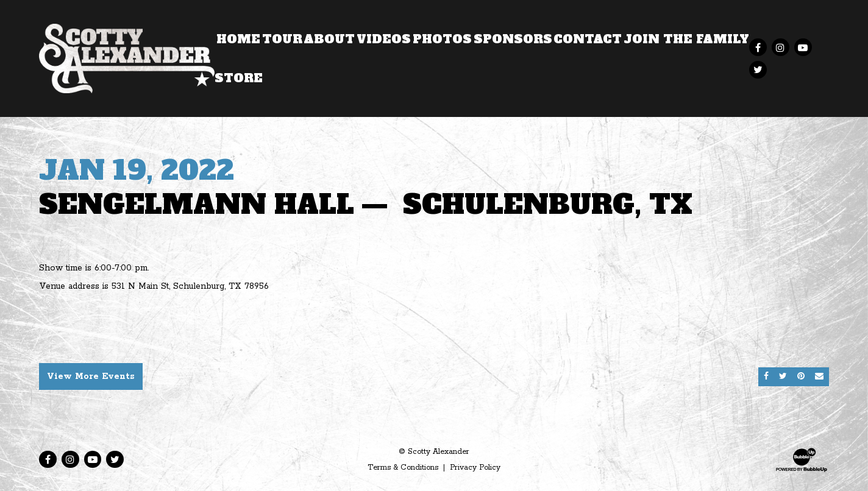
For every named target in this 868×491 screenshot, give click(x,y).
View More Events (91, 376)
